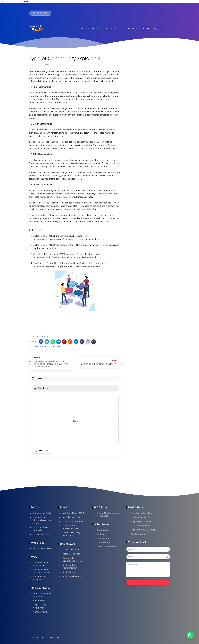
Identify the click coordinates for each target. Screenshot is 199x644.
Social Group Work (72, 554)
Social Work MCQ (112, 28)
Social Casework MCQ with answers (43, 571)
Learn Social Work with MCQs (42, 595)
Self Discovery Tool (72, 517)
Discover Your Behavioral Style (71, 527)
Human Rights (103, 543)
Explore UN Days (42, 534)
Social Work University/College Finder (43, 520)
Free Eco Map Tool (140, 526)
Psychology (102, 530)
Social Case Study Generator (71, 534)
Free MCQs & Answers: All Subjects (108, 514)
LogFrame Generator (141, 517)
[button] (41, 342)
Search (26, 1)
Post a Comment (40, 337)
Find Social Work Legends (42, 529)
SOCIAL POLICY (41, 612)
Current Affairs (131, 28)
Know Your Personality (74, 521)
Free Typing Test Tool (142, 513)
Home (81, 28)
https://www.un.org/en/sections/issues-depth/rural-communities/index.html (69, 239)
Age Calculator (138, 534)
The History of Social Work (40, 606)
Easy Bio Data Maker (141, 521)
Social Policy (103, 538)
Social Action (69, 572)
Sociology (101, 534)
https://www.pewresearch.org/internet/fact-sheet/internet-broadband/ (67, 266)
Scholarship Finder (43, 513)
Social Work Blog (150, 28)
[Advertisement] (148, 73)
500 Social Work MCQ (73, 513)
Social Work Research (73, 576)
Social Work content (39, 578)
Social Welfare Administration (70, 567)
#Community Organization (49, 346)
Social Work (94, 28)
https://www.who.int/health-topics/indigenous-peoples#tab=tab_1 (64, 257)
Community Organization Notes (72, 559)
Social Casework (71, 550)
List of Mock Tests (42, 548)
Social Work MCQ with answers (42, 564)
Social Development (107, 547)
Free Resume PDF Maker (143, 530)
